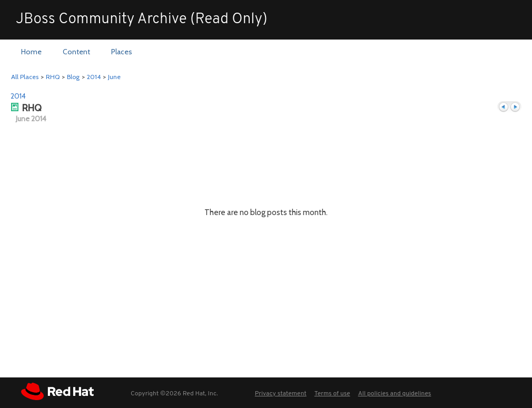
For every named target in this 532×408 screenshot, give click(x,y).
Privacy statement (281, 394)
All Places (25, 77)
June (114, 77)
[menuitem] (31, 52)
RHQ (53, 77)
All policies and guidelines (395, 394)
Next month (515, 107)
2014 (94, 77)
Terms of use (332, 394)
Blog (73, 77)
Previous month (504, 107)
